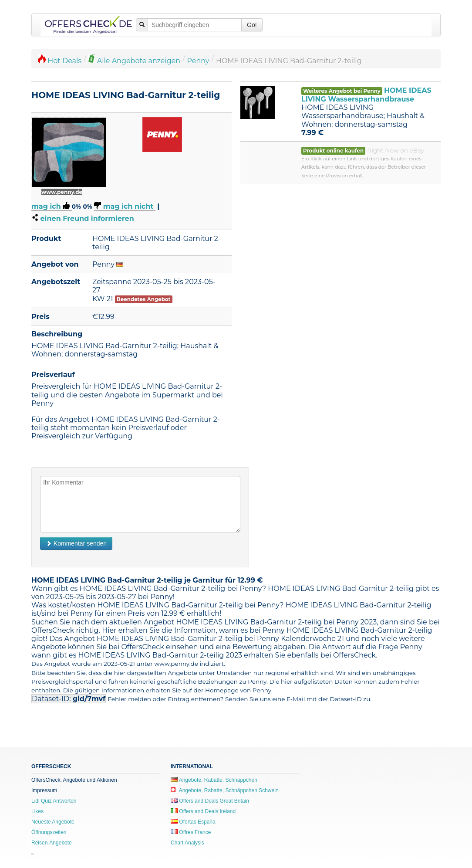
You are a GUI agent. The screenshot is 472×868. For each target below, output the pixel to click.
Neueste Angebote (53, 822)
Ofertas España (193, 822)
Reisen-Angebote (52, 843)
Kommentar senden (76, 543)
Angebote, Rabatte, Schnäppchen (214, 780)
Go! (252, 25)
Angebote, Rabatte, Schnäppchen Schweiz (224, 790)
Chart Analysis (187, 843)
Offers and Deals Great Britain (210, 801)
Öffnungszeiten (49, 832)
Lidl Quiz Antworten (54, 801)
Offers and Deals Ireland (203, 811)
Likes (37, 811)
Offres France (191, 832)
